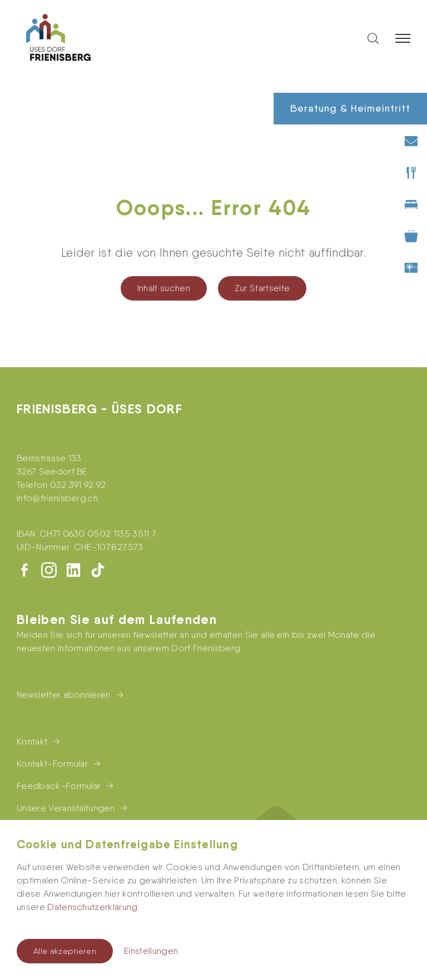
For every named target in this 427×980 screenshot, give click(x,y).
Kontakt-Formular (52, 764)
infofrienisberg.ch (57, 498)
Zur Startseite (262, 288)
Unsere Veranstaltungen (66, 808)
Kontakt (32, 741)
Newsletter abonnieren (64, 695)
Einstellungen (151, 951)
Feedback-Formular (59, 786)
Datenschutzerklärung (92, 907)
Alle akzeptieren (65, 951)
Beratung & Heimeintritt (350, 108)
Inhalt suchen (164, 288)
